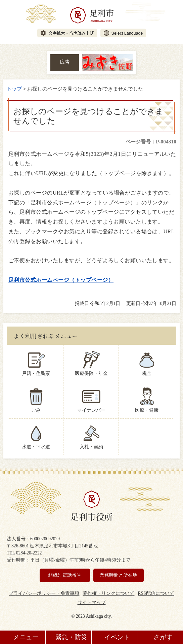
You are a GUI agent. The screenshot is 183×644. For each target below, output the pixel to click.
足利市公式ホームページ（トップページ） (61, 280)
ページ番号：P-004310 (151, 142)
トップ (14, 89)
